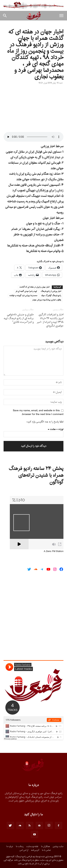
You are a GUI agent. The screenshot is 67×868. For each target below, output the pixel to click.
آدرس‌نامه (35, 850)
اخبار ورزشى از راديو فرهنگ (51, 291)
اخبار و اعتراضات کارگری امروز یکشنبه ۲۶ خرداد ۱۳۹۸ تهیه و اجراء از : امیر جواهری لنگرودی (50, 320)
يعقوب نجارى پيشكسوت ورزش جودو (47, 300)
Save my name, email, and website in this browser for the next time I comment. (38, 412)
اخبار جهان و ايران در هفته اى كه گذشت (34, 287)
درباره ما (10, 846)
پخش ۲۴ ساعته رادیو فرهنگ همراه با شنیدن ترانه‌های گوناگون (36, 475)
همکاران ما (45, 846)
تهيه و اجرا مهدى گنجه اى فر (26, 291)
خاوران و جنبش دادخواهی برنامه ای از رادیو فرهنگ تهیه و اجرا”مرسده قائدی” (19, 318)
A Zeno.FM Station (54, 551)
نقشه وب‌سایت (32, 846)
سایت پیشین (58, 846)
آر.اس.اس (24, 850)
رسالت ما (20, 846)
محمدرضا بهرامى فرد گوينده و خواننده (23, 296)
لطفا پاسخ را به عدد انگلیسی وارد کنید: (45, 422)
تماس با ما (46, 850)
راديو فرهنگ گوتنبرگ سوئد (51, 296)
